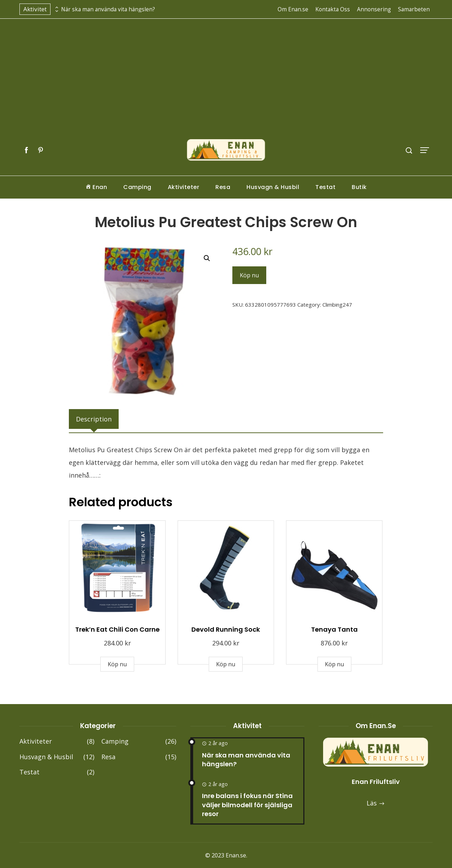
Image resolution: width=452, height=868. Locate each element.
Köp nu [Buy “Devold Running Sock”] (226, 664)
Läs (376, 803)
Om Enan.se (293, 9)
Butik (359, 187)
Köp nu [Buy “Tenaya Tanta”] (334, 664)
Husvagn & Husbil (273, 187)
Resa (223, 187)
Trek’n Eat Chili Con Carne (117, 629)
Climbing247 (337, 305)
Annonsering (374, 9)
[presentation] (56, 7)
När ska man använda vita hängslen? (108, 9)
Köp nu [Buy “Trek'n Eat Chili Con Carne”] (117, 664)
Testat (325, 187)
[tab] (94, 419)
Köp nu (249, 275)
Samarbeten (414, 9)
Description (94, 419)
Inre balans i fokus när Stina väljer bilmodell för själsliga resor (247, 805)
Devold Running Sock (226, 629)
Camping (137, 187)
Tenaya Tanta (334, 629)
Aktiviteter (184, 187)
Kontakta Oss (333, 9)
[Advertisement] (226, 86)
